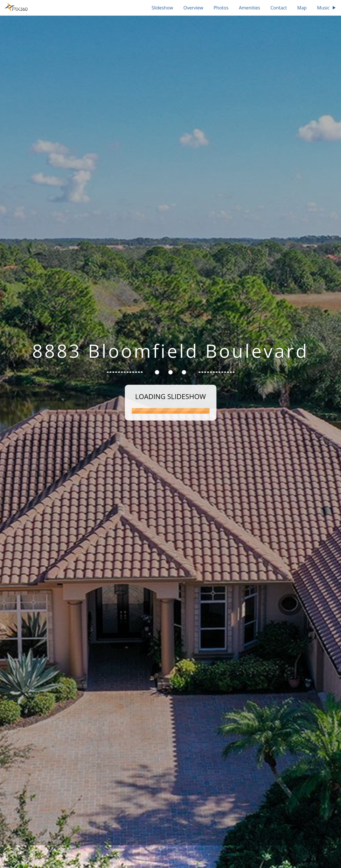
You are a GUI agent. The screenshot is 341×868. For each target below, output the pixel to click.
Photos (221, 8)
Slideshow (162, 8)
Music (327, 8)
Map (302, 8)
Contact (278, 8)
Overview (193, 8)
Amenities (249, 8)
